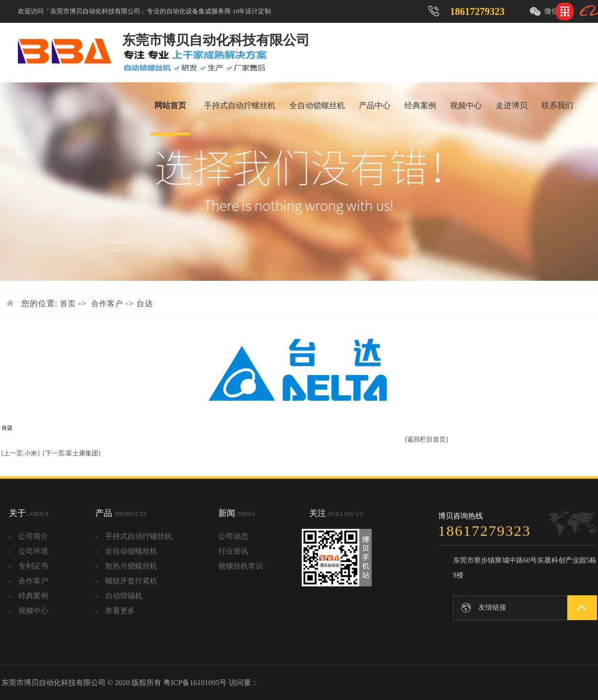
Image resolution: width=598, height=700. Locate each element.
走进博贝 (512, 105)
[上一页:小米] (21, 453)
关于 (29, 513)
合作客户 (107, 304)
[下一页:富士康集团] (71, 453)
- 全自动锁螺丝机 (126, 551)
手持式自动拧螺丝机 (240, 105)
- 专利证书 (29, 566)
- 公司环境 (29, 551)
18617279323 (477, 11)
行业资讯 (233, 551)
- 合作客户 (29, 581)
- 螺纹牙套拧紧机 (126, 581)
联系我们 (557, 105)
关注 (336, 513)
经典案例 (420, 105)
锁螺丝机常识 (241, 566)
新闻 (237, 513)
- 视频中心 (29, 611)
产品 (121, 513)
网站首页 (170, 105)
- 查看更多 (115, 611)
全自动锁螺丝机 (317, 105)
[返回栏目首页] (427, 439)
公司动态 (233, 536)
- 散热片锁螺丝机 (126, 566)
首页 (68, 304)
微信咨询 (558, 11)
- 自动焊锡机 (119, 596)
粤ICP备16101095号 (195, 683)
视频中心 (466, 105)
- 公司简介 (29, 536)
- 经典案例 (29, 596)
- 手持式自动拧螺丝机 (134, 536)
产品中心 (375, 105)
